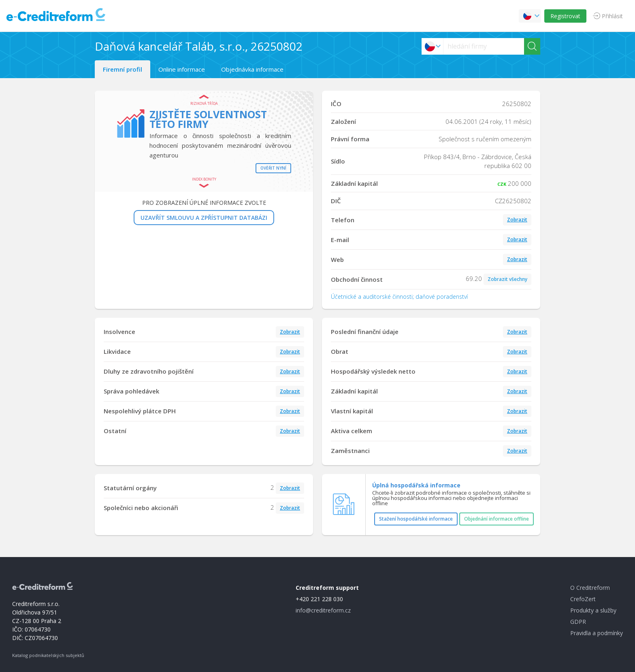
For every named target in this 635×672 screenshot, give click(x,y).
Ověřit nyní (273, 168)
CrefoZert (583, 599)
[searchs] (484, 46)
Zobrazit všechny (507, 279)
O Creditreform (590, 588)
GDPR (578, 622)
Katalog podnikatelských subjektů (48, 655)
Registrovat (565, 16)
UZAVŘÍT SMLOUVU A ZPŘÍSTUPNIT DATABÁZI (204, 218)
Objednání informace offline (496, 519)
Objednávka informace (252, 69)
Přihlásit (612, 16)
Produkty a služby (593, 610)
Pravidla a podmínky (597, 633)
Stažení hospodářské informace (416, 519)
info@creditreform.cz (323, 610)
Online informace (182, 69)
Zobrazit (517, 220)
